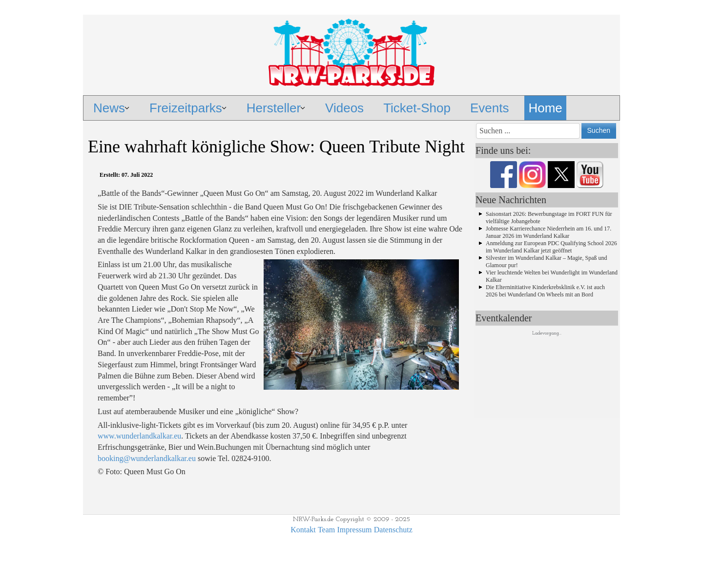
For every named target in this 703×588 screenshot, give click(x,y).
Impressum (354, 530)
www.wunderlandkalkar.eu (139, 436)
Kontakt (303, 530)
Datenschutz (393, 530)
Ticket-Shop (417, 108)
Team (326, 530)
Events (490, 108)
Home (545, 108)
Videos (344, 108)
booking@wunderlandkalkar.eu (147, 458)
